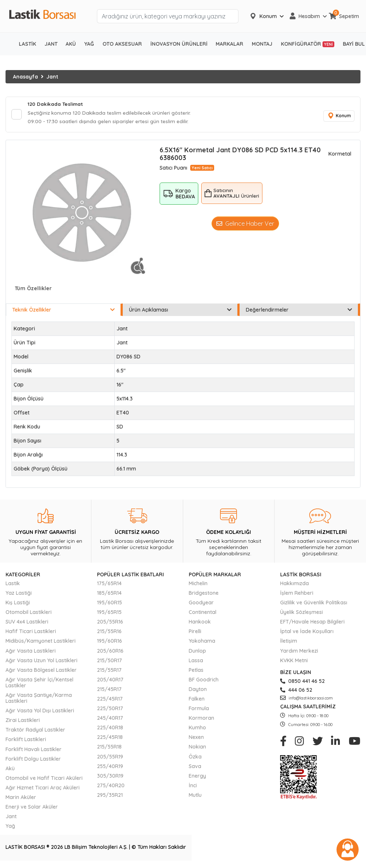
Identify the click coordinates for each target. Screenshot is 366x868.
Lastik (13, 584)
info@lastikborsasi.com (306, 699)
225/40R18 (110, 729)
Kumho (197, 729)
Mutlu (195, 796)
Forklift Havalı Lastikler (34, 750)
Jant (52, 77)
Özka (195, 758)
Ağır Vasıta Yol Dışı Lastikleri (40, 712)
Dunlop (197, 652)
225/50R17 (110, 710)
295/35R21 (110, 796)
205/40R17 (110, 681)
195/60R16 (109, 642)
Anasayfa (25, 77)
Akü (10, 770)
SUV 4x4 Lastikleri (27, 623)
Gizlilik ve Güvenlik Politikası (314, 604)
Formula (199, 710)
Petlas (196, 671)
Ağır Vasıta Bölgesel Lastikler (41, 671)
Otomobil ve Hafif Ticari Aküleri (44, 779)
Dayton (198, 690)
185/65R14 (109, 594)
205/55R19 (110, 758)
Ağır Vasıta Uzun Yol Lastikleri (41, 662)
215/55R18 (109, 748)
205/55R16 (110, 623)
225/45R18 (110, 739)
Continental (203, 614)
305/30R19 (110, 777)
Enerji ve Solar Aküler (32, 808)
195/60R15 (109, 604)
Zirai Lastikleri (23, 722)
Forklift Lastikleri (26, 741)
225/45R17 (110, 700)
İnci (193, 787)
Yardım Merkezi (299, 652)
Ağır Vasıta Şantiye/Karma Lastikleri (39, 699)
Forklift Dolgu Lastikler (33, 760)
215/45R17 (109, 690)
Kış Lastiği (18, 604)
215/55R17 (109, 671)
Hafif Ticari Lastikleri (31, 633)
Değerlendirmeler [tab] (299, 311)
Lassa (196, 662)
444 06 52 (296, 691)
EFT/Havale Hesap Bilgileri (312, 623)
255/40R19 (110, 767)
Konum (338, 117)
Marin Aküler (21, 799)
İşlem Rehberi (297, 594)
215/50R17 (109, 662)
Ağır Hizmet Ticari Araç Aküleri (43, 789)
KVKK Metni (294, 662)
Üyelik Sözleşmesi (301, 614)
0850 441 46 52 (302, 682)
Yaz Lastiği (19, 594)
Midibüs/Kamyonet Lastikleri (41, 642)
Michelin (198, 584)
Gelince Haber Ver (245, 225)
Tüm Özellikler (33, 290)
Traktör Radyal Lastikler (35, 731)
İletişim (289, 642)
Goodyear (201, 604)
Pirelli (195, 633)
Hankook (200, 623)
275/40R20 (111, 787)
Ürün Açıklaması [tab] (180, 311)
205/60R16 (110, 652)
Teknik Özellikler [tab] (63, 311)
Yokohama (202, 642)
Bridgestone (204, 594)
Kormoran (201, 719)
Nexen (196, 739)
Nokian (197, 748)
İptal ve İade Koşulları (307, 633)
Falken (197, 700)
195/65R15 (109, 614)
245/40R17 (110, 719)
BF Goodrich (204, 681)
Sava (195, 767)
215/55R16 (109, 633)
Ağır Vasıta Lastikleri (31, 652)
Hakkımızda (294, 584)
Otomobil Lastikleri (29, 614)
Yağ (10, 827)
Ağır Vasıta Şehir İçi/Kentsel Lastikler (39, 684)
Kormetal (340, 155)
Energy (197, 777)
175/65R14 (109, 584)
